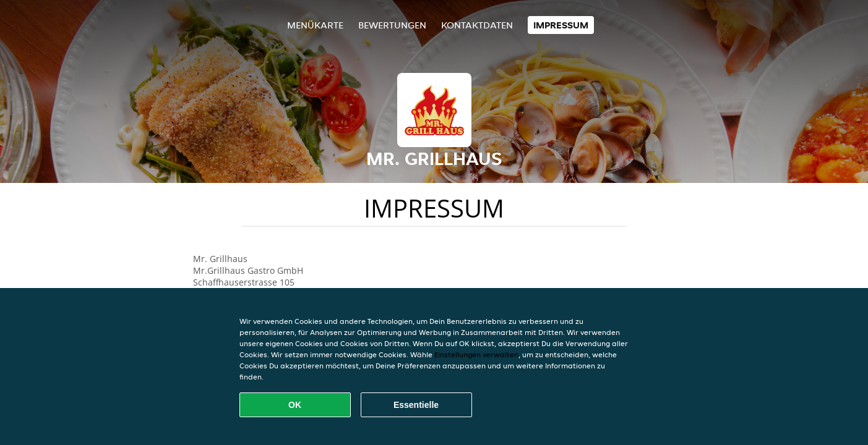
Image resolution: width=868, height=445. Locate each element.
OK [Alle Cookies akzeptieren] (295, 405)
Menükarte (315, 25)
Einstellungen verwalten (476, 354)
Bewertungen (392, 25)
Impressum (561, 25)
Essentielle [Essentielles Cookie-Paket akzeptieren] (416, 405)
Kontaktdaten (477, 25)
